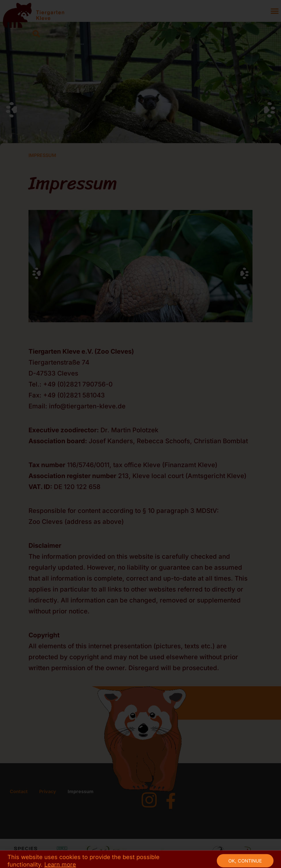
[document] (140, 434)
